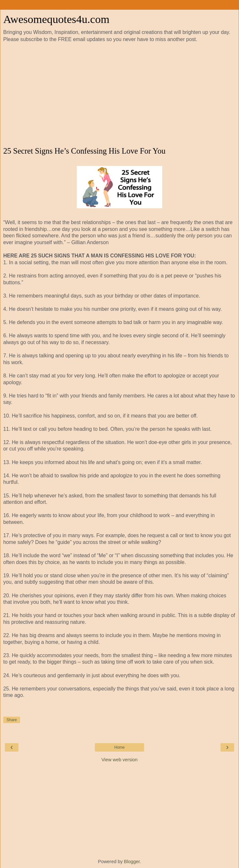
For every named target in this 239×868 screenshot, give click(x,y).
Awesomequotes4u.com (56, 19)
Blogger (132, 862)
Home (119, 747)
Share (12, 720)
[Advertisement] (119, 95)
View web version (119, 760)
